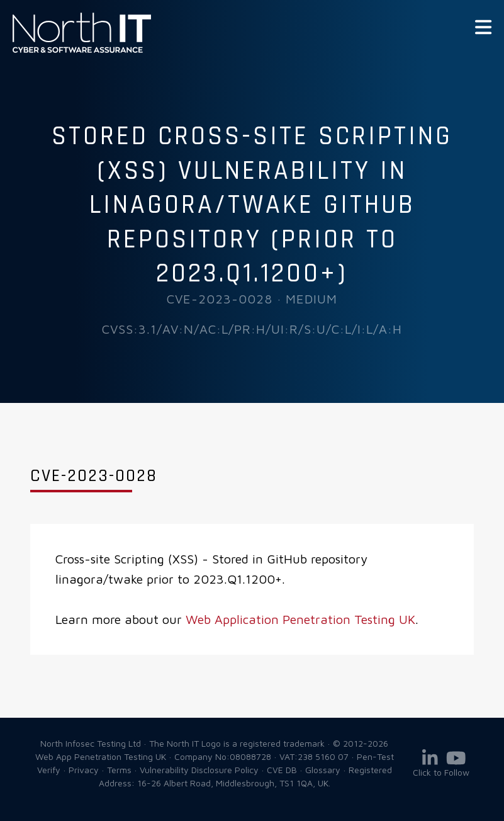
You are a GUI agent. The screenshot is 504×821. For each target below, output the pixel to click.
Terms (119, 770)
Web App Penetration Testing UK (82, 50)
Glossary (323, 770)
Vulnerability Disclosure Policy (199, 770)
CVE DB (282, 770)
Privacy (84, 770)
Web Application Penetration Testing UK (300, 619)
